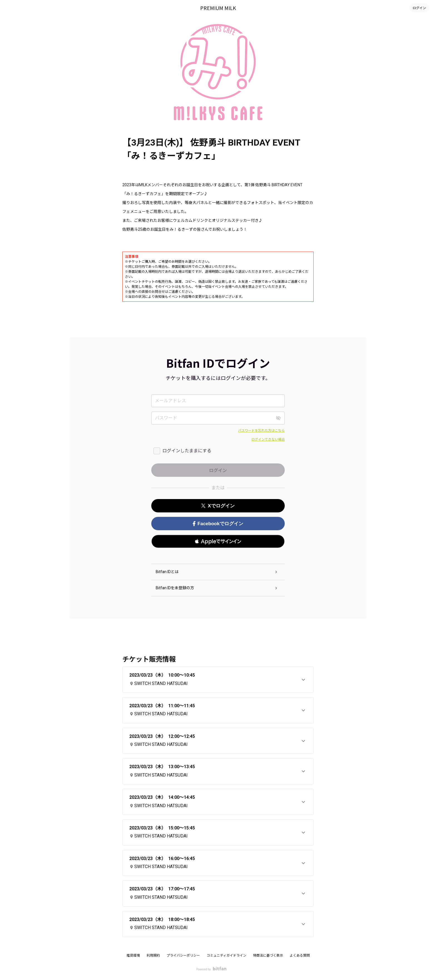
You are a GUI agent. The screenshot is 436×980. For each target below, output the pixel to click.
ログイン (419, 8)
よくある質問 (300, 956)
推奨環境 (133, 956)
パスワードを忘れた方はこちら (261, 431)
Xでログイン (218, 506)
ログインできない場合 (268, 439)
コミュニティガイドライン (226, 956)
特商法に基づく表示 (268, 956)
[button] (218, 541)
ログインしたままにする (187, 451)
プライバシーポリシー (183, 956)
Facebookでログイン (218, 524)
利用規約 (153, 956)
